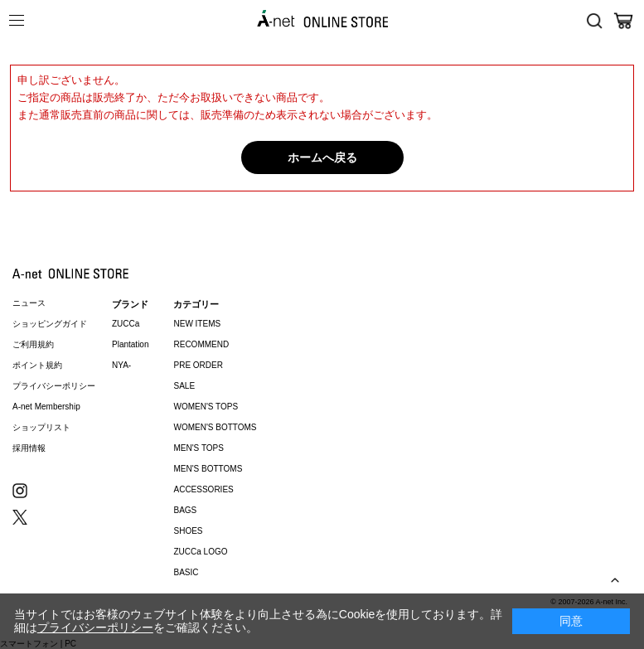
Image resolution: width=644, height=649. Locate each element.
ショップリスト (41, 427)
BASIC (186, 572)
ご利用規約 (33, 344)
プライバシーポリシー (54, 386)
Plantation (130, 344)
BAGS (185, 510)
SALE (184, 386)
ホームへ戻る (322, 157)
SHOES (188, 531)
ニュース (29, 303)
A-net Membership (46, 407)
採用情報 (29, 448)
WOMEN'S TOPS (206, 407)
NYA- (121, 365)
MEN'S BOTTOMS (208, 469)
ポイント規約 (37, 365)
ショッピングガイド (50, 324)
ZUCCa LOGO (200, 552)
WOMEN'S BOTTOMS (215, 427)
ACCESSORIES (203, 489)
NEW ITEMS (197, 324)
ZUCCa (126, 324)
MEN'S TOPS (198, 448)
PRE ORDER (198, 365)
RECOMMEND (201, 344)
